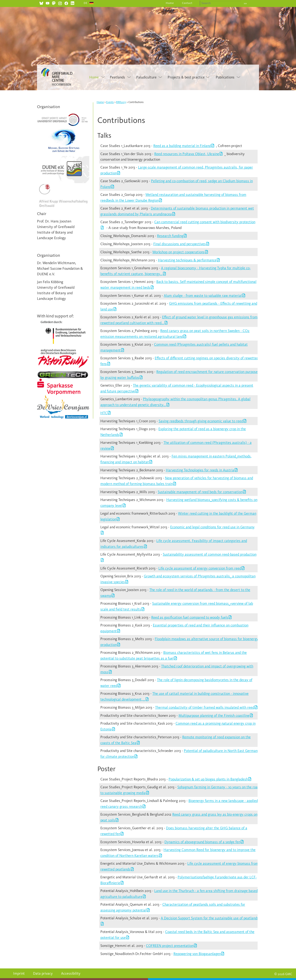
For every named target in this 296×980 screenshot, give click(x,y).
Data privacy (43, 973)
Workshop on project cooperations (179, 252)
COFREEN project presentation (170, 946)
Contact (187, 3)
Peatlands (117, 77)
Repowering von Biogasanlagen (197, 954)
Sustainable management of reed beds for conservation (200, 492)
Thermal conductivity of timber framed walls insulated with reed (205, 707)
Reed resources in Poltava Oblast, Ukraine (187, 154)
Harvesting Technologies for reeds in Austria (200, 470)
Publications (225, 77)
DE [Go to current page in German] (86, 3)
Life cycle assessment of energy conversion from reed (200, 568)
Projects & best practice (186, 77)
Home (170, 3)
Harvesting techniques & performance (187, 260)
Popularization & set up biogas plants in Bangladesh (208, 779)
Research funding (170, 236)
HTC (104, 413)
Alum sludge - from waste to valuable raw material (203, 296)
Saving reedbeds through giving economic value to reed (201, 421)
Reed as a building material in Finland (182, 146)
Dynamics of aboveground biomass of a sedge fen (202, 842)
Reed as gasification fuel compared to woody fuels (190, 617)
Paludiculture (146, 77)
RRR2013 (121, 102)
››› (245, 3)
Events (110, 102)
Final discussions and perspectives (180, 244)
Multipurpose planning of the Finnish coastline (214, 715)
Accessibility (71, 973)
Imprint (19, 973)
